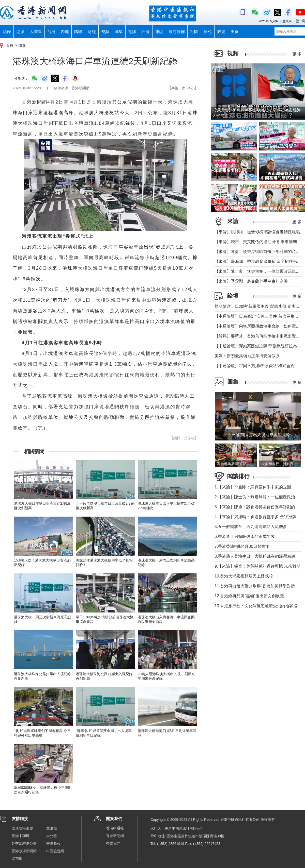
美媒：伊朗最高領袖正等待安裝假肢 (247, 356)
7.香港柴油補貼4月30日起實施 (242, 546)
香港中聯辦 (21, 836)
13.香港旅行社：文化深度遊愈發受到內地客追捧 (258, 606)
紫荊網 (17, 859)
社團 (194, 32)
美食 (235, 32)
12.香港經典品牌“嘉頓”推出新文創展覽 (249, 596)
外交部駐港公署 (24, 843)
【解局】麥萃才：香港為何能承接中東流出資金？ (259, 336)
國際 (78, 32)
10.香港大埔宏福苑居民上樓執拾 (244, 576)
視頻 (105, 32)
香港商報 (53, 843)
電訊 (132, 32)
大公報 (52, 836)
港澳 (20, 32)
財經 (92, 32)
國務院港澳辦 (22, 828)
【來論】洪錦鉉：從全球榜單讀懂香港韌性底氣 (257, 232)
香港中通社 (115, 828)
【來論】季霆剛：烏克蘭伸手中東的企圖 (251, 281)
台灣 (51, 32)
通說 (159, 32)
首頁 (10, 45)
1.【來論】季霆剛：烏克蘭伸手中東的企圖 (253, 487)
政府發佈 (177, 32)
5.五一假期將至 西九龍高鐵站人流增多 (251, 527)
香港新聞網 (115, 836)
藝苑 (208, 32)
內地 (65, 32)
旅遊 (221, 32)
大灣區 (36, 32)
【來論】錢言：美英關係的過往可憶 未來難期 (256, 242)
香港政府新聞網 (24, 851)
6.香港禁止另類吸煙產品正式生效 (245, 537)
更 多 (297, 54)
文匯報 (52, 828)
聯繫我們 (113, 843)
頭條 (7, 32)
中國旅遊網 (55, 851)
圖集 (119, 32)
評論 (146, 32)
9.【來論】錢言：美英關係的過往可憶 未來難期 (257, 566)
